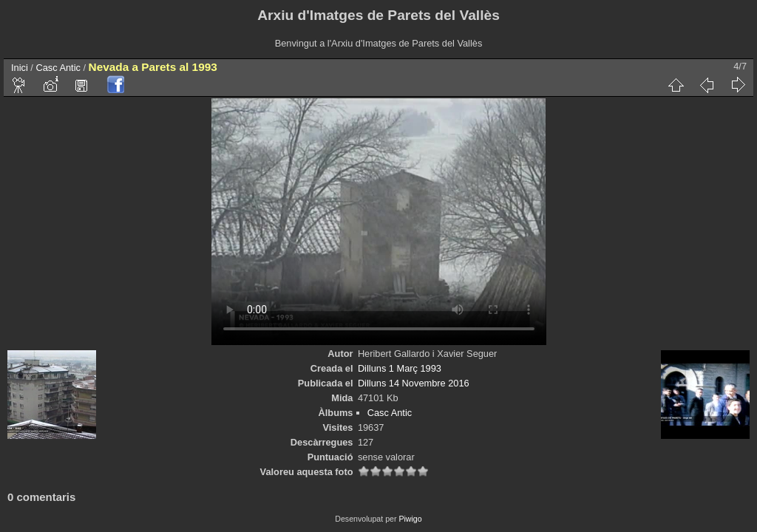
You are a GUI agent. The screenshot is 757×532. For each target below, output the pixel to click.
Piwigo (410, 519)
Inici (20, 68)
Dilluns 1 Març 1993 (400, 368)
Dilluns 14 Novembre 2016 (414, 383)
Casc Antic (58, 68)
